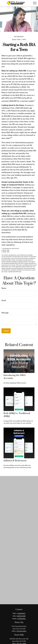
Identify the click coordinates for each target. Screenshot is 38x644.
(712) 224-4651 (21, 631)
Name (4, 288)
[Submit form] (6, 331)
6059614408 (21, 616)
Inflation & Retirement (15, 461)
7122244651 (21, 613)
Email (4, 300)
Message (5, 313)
